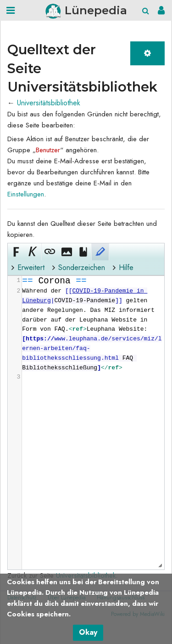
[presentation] (93, 329)
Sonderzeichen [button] (82, 267)
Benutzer (48, 150)
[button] (16, 252)
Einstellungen (26, 194)
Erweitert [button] (31, 267)
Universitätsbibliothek (49, 103)
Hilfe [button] (126, 267)
